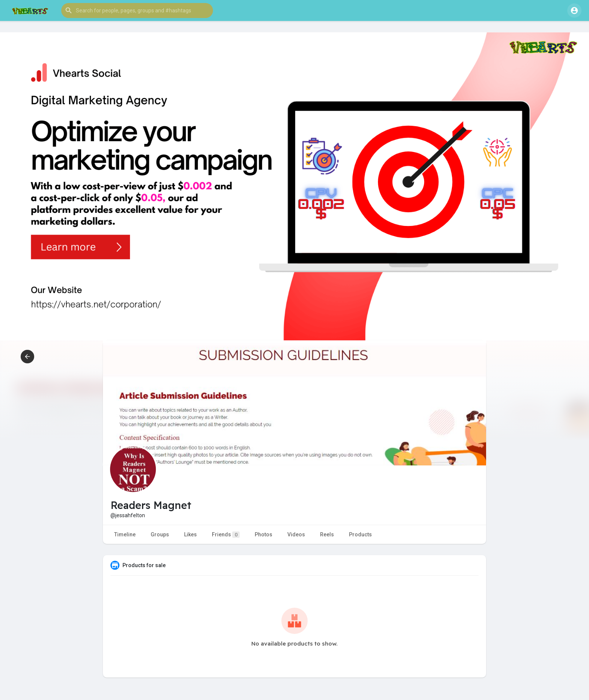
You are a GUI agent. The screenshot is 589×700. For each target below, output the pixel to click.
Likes (190, 534)
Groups (160, 534)
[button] (137, 11)
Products (360, 534)
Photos (264, 534)
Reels (327, 534)
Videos (296, 534)
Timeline (125, 534)
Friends (226, 535)
